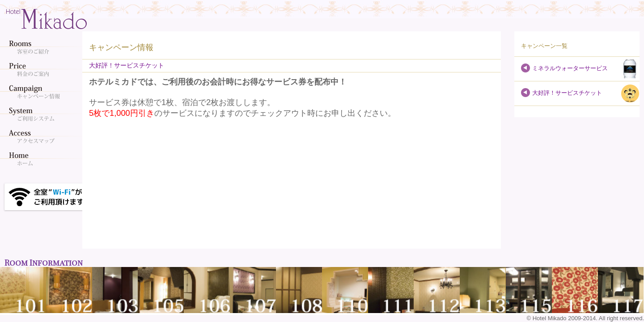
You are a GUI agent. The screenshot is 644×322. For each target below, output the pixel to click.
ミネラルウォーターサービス (570, 68)
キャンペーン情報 (42, 92)
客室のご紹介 (42, 47)
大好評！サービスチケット (567, 93)
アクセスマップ (42, 136)
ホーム (42, 159)
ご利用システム (42, 114)
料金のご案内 (42, 69)
